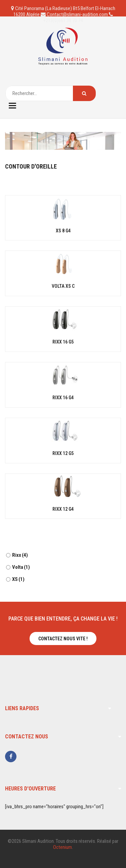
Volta (21, 567)
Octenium (62, 847)
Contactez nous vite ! (63, 639)
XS (18, 579)
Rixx (20, 555)
